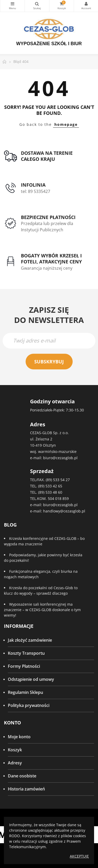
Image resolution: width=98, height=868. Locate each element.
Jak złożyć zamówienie (30, 640)
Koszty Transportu (26, 653)
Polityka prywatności (29, 705)
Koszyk (15, 750)
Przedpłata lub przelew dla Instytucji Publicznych (47, 227)
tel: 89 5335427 (36, 191)
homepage (66, 124)
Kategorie (12, 4)
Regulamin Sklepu (25, 692)
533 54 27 (61, 480)
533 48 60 (54, 492)
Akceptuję (79, 856)
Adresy (15, 763)
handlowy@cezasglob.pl (64, 511)
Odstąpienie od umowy (31, 679)
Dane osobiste (22, 776)
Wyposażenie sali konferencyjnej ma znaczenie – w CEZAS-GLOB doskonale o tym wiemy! (42, 610)
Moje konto (19, 737)
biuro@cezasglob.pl (60, 458)
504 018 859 (58, 498)
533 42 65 (54, 486)
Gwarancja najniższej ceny (47, 268)
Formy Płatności (24, 666)
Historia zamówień (26, 789)
